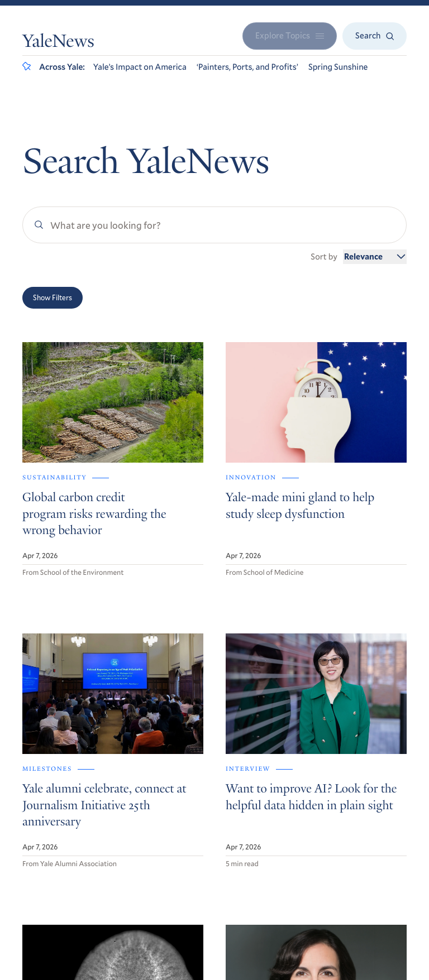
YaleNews (58, 43)
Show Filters (53, 297)
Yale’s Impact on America (140, 67)
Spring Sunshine (338, 67)
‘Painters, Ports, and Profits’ (247, 67)
